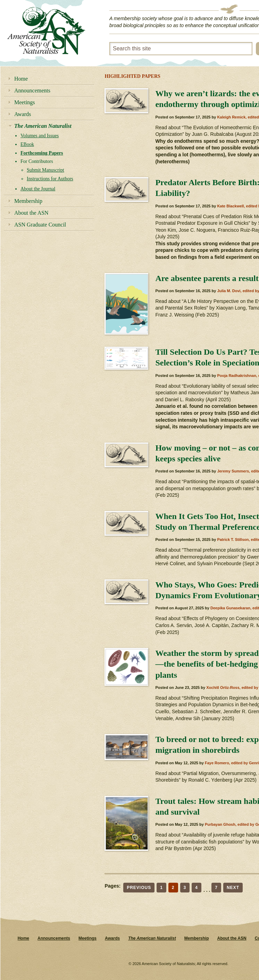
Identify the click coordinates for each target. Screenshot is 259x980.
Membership (28, 201)
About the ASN (31, 213)
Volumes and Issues (40, 136)
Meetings (25, 102)
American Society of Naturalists (46, 31)
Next (233, 888)
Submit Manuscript (45, 170)
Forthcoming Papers (42, 153)
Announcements (32, 90)
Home (21, 79)
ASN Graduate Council (40, 225)
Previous (139, 888)
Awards (23, 114)
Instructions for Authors (50, 179)
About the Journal (38, 189)
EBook (27, 144)
